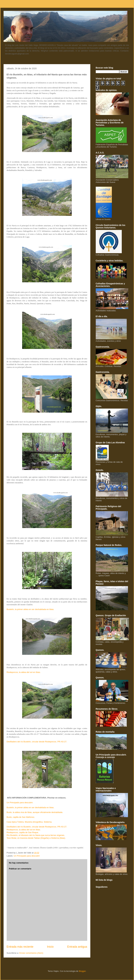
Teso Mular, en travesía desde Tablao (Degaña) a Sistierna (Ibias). (36, 838)
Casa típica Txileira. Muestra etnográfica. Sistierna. (29, 822)
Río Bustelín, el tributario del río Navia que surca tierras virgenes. (36, 835)
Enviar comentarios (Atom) (31, 953)
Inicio (50, 947)
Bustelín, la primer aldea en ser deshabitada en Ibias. (30, 609)
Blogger (82, 971)
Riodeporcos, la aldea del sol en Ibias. (24, 672)
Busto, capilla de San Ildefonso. (21, 817)
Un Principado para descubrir (27, 856)
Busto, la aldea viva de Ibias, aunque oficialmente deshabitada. (35, 812)
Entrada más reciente (20, 947)
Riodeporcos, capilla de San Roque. (23, 832)
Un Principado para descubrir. (20, 803)
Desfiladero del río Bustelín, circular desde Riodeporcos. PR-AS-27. (37, 742)
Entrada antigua (77, 947)
